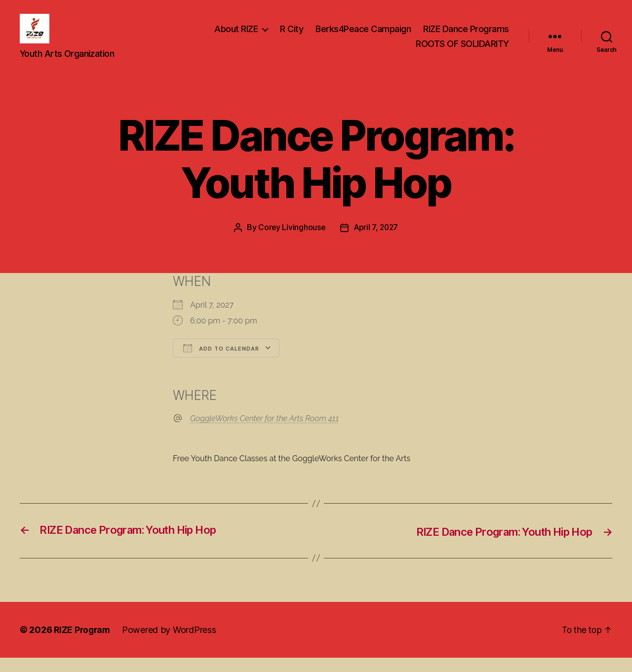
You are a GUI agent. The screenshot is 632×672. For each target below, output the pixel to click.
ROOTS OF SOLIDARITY (462, 51)
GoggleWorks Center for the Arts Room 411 (264, 433)
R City (292, 36)
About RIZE (236, 36)
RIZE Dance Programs (466, 36)
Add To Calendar (221, 362)
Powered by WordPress (172, 644)
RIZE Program (83, 644)
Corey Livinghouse (291, 242)
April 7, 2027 (376, 242)
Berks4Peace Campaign (363, 36)
